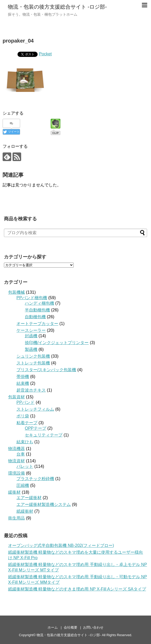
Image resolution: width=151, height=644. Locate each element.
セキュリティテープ (44, 435)
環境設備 (16, 473)
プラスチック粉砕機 (35, 479)
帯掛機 (23, 377)
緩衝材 (14, 492)
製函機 (31, 349)
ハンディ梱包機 (39, 303)
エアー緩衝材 (29, 498)
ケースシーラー (31, 330)
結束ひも (25, 442)
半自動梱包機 (37, 310)
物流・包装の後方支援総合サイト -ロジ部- (57, 7)
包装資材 (16, 397)
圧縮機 (23, 485)
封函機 (31, 336)
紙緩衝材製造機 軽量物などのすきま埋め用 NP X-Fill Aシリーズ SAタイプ (77, 589)
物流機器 (16, 449)
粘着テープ (27, 423)
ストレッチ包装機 (33, 363)
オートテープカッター (37, 324)
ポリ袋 (23, 416)
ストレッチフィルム (35, 409)
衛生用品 (16, 518)
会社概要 (71, 627)
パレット (25, 466)
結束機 (23, 383)
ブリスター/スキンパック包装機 (46, 370)
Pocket (45, 54)
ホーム (53, 627)
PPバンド (25, 402)
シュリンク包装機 (33, 356)
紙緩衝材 (25, 511)
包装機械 (16, 292)
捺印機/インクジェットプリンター (57, 343)
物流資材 (16, 461)
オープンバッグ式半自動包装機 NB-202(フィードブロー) (61, 545)
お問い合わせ (93, 627)
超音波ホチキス (31, 390)
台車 (21, 454)
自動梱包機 (35, 317)
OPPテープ (36, 428)
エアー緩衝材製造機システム (44, 504)
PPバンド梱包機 (32, 298)
